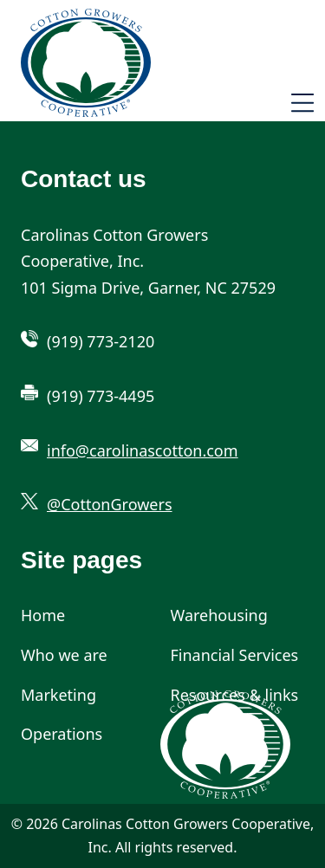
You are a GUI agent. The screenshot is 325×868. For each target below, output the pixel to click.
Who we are (64, 655)
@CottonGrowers (110, 504)
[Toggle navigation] (303, 105)
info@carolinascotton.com (143, 450)
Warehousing (219, 615)
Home (43, 615)
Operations (62, 734)
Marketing (58, 695)
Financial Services (235, 655)
